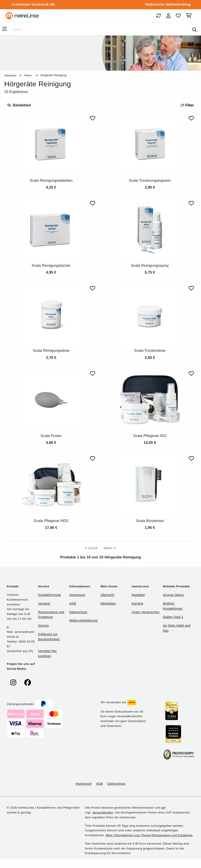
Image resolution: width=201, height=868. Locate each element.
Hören (28, 76)
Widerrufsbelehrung (83, 620)
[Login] (168, 16)
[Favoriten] (178, 16)
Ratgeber (138, 595)
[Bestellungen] (158, 16)
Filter (187, 105)
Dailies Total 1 (173, 617)
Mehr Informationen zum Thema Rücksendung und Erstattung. (150, 835)
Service (43, 626)
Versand (44, 603)
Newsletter (108, 603)
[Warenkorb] (190, 16)
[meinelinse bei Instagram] (13, 683)
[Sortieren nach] (21, 105)
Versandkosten (103, 812)
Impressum (77, 595)
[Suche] (99, 30)
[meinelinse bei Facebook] (28, 683)
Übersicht (107, 595)
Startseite (10, 76)
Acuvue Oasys (173, 595)
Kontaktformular (49, 595)
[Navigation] (5, 29)
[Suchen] (194, 30)
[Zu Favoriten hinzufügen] (93, 118)
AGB (73, 603)
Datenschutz (78, 612)
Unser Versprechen (146, 612)
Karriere (137, 603)
